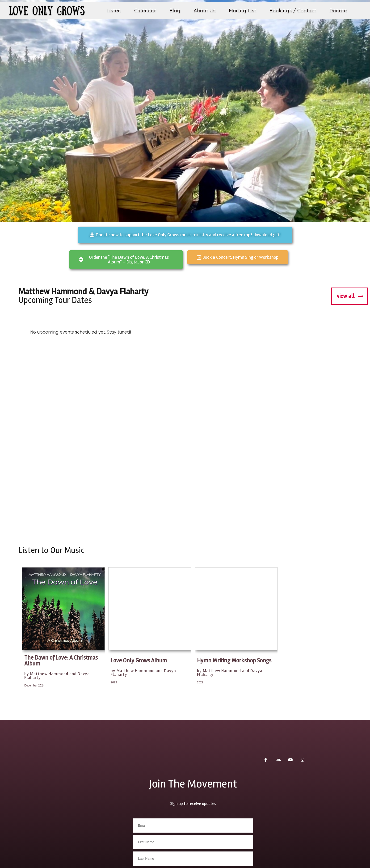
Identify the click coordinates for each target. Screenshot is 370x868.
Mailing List (243, 11)
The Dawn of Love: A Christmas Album (61, 661)
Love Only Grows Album (139, 661)
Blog (175, 11)
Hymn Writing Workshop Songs (234, 661)
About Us (205, 11)
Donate (338, 11)
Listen (114, 11)
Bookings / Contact (293, 11)
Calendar (145, 11)
